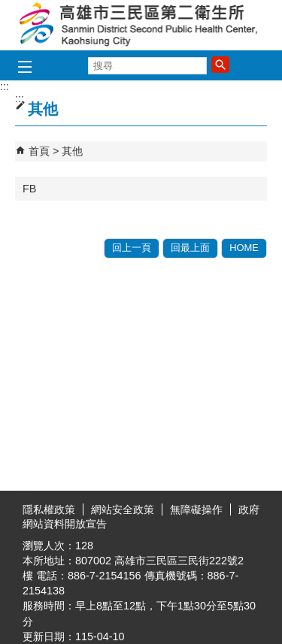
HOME (244, 248)
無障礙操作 (196, 509)
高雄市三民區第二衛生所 (141, 25)
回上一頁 (132, 248)
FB (29, 189)
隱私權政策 (49, 509)
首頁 (39, 151)
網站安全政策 (123, 509)
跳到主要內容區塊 (8, 8)
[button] (220, 65)
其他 (72, 151)
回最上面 (190, 248)
